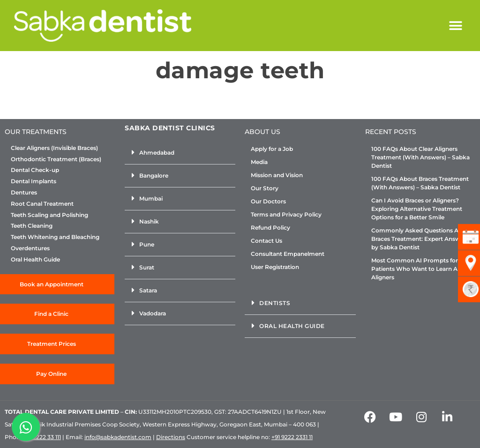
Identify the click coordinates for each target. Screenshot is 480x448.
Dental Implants (34, 181)
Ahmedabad (157, 153)
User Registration (275, 267)
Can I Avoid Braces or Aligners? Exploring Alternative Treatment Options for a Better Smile (417, 209)
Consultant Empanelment (288, 254)
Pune (147, 244)
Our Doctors (268, 201)
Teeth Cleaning (32, 226)
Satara (148, 290)
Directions (171, 437)
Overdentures (30, 248)
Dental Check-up (35, 170)
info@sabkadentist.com (118, 437)
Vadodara (153, 313)
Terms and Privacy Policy (286, 214)
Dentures (24, 193)
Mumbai (151, 198)
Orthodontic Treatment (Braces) (56, 159)
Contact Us (266, 241)
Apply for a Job (272, 149)
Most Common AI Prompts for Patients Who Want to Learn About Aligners (421, 269)
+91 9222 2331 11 (292, 437)
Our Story (265, 188)
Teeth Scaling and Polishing (49, 215)
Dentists (275, 303)
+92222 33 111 (44, 437)
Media (259, 162)
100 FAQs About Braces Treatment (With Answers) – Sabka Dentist (420, 183)
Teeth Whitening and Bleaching (55, 237)
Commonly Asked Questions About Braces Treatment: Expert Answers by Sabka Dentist (422, 239)
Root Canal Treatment (42, 204)
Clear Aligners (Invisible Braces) (54, 148)
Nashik (149, 221)
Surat (147, 267)
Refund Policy (270, 228)
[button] (455, 26)
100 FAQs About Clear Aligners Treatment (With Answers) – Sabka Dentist (420, 157)
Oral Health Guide (35, 260)
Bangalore (154, 175)
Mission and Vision (277, 175)
